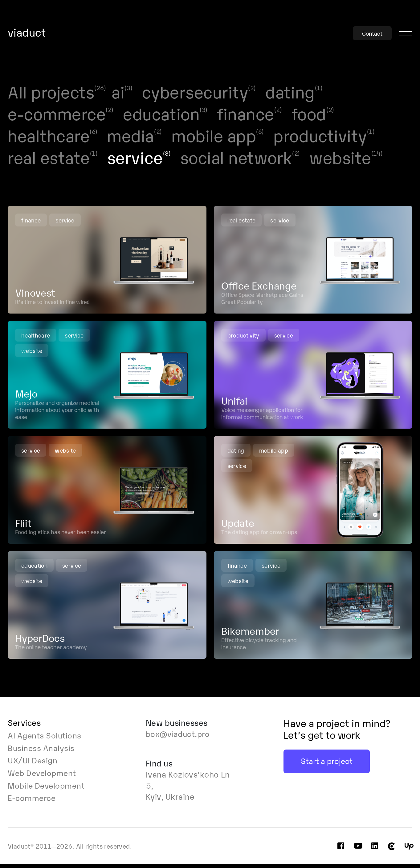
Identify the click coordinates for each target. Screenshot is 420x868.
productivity (243, 339)
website (32, 354)
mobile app (274, 454)
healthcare (36, 339)
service (65, 224)
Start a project (327, 764)
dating (236, 454)
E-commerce (32, 802)
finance (31, 224)
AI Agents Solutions (45, 739)
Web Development (43, 777)
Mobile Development (47, 789)
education (34, 569)
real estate (242, 224)
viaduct (27, 33)
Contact (372, 33)
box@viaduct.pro (179, 737)
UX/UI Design (33, 764)
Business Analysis (41, 752)
